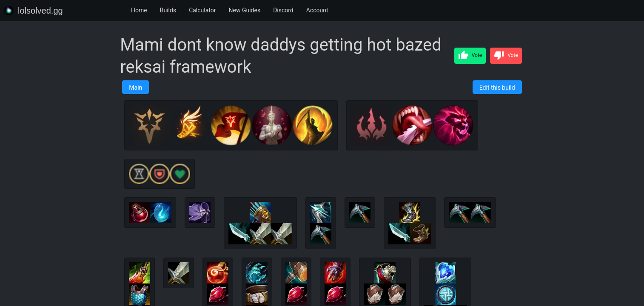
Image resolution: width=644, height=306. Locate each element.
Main (135, 88)
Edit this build (497, 88)
